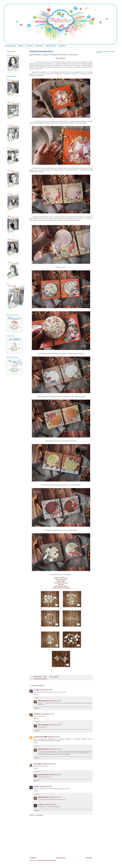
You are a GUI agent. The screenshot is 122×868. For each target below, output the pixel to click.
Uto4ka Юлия (37, 714)
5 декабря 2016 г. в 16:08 (49, 764)
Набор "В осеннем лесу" (61, 578)
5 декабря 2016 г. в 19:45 (55, 749)
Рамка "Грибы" (61, 581)
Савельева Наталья (39, 737)
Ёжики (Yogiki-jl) (38, 764)
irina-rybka (36, 690)
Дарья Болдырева (43, 701)
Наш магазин (39, 46)
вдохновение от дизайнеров (40, 679)
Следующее (33, 858)
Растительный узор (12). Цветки (61, 588)
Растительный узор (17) (61, 583)
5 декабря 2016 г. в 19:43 (55, 701)
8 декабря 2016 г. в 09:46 (46, 786)
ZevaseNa (36, 786)
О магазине (29, 46)
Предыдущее (89, 858)
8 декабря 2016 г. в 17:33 (55, 797)
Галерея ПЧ (62, 46)
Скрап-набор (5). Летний (61, 586)
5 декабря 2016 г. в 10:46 (53, 737)
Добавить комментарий (36, 815)
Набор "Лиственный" (61, 580)
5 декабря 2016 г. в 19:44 (55, 725)
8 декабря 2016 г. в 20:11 (50, 805)
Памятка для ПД (51, 46)
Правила (21, 46)
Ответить (36, 694)
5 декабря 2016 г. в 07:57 (47, 714)
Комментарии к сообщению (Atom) (47, 860)
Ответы (37, 698)
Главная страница (10, 46)
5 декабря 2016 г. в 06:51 (46, 690)
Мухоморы (61, 585)
